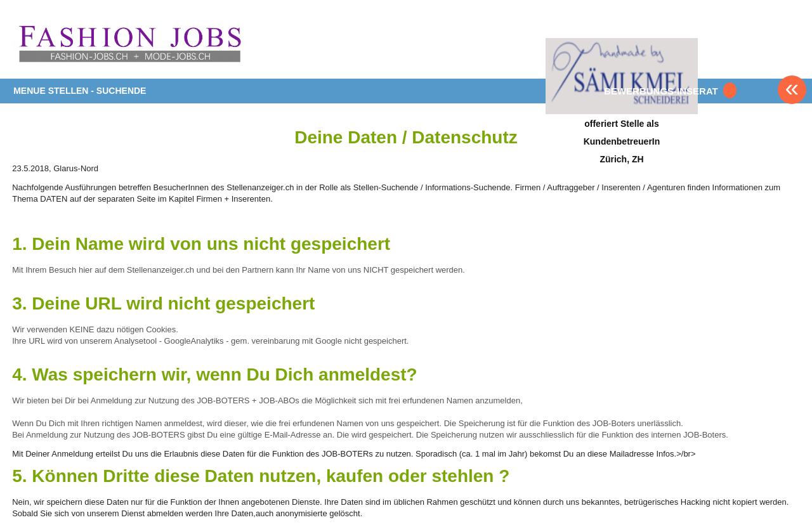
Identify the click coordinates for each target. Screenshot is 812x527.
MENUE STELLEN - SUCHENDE (80, 91)
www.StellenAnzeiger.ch (129, 44)
